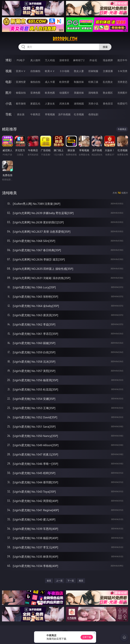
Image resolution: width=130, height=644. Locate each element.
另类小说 (93, 104)
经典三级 (93, 82)
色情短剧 (93, 114)
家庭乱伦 (35, 104)
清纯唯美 (93, 93)
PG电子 (21, 60)
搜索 (105, 47)
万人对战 (50, 60)
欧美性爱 (64, 82)
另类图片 (122, 93)
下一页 (71, 581)
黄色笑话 (108, 104)
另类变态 (122, 82)
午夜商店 (35, 114)
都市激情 (21, 104)
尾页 (81, 581)
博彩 (9, 60)
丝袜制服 (93, 71)
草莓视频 (50, 114)
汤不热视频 (64, 114)
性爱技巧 (122, 104)
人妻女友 (50, 104)
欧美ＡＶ (50, 71)
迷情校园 (79, 104)
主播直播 (108, 71)
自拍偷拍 (35, 71)
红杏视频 (79, 114)
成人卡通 (50, 82)
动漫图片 (64, 93)
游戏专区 (64, 60)
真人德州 (35, 60)
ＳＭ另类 (122, 71)
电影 (9, 82)
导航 (9, 114)
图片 (9, 93)
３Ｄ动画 (64, 71)
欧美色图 (50, 93)
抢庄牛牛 (122, 60)
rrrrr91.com (65, 39)
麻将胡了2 (79, 60)
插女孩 (21, 114)
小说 (9, 103)
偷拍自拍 (35, 82)
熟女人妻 (79, 71)
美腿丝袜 (79, 93)
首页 (49, 581)
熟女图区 (108, 93)
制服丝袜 (79, 82)
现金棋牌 (108, 60)
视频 (9, 71)
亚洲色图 (35, 93)
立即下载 (87, 637)
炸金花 (93, 60)
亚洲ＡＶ (21, 71)
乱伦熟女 (108, 82)
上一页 (59, 581)
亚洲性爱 (21, 82)
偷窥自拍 (21, 93)
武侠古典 (64, 104)
